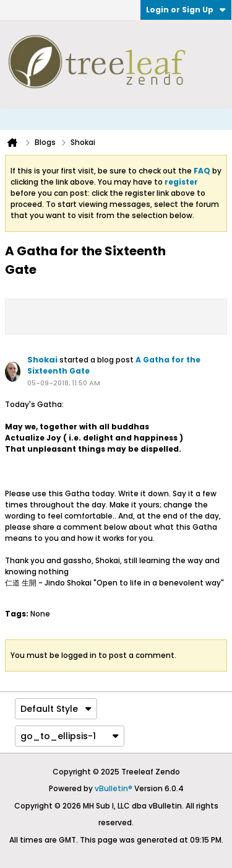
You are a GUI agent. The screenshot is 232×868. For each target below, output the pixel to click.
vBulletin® (114, 788)
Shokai (42, 360)
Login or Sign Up (186, 10)
